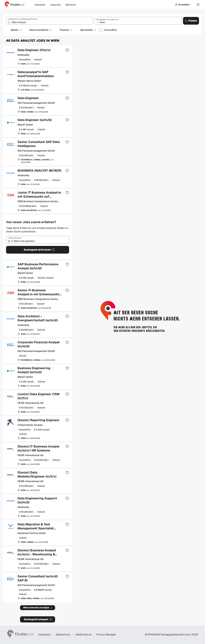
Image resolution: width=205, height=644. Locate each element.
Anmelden (182, 5)
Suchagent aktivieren (39, 250)
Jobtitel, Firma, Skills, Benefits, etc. (23, 19)
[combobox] (49, 21)
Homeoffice (110, 30)
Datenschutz (63, 635)
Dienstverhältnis (41, 30)
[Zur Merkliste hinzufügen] (67, 50)
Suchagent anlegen (38, 619)
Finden (191, 21)
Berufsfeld (88, 30)
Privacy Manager (106, 635)
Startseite (40, 5)
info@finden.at (83, 635)
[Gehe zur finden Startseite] (15, 5)
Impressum (45, 635)
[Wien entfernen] (98, 22)
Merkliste (71, 5)
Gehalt (16, 30)
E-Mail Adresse (15, 238)
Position (66, 30)
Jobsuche (55, 5)
